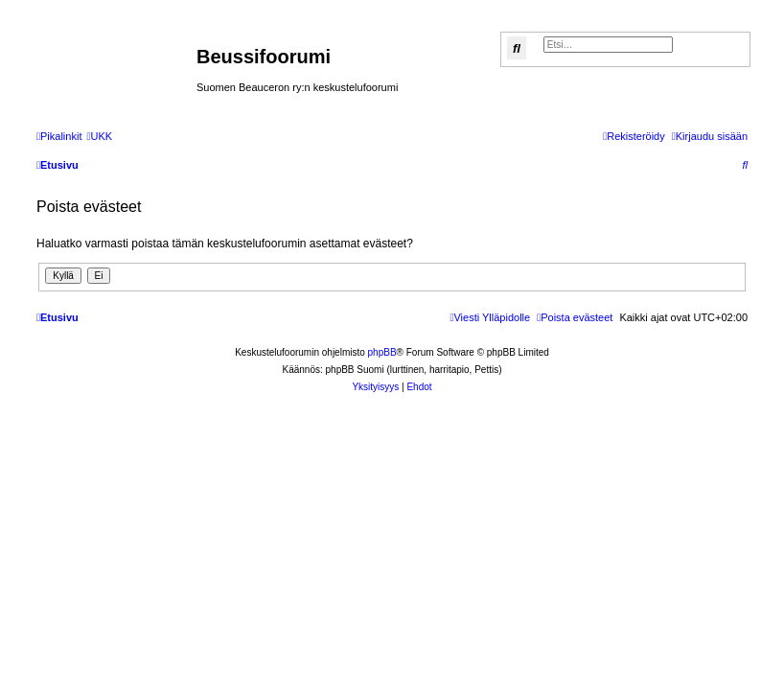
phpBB (382, 352)
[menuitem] (99, 136)
